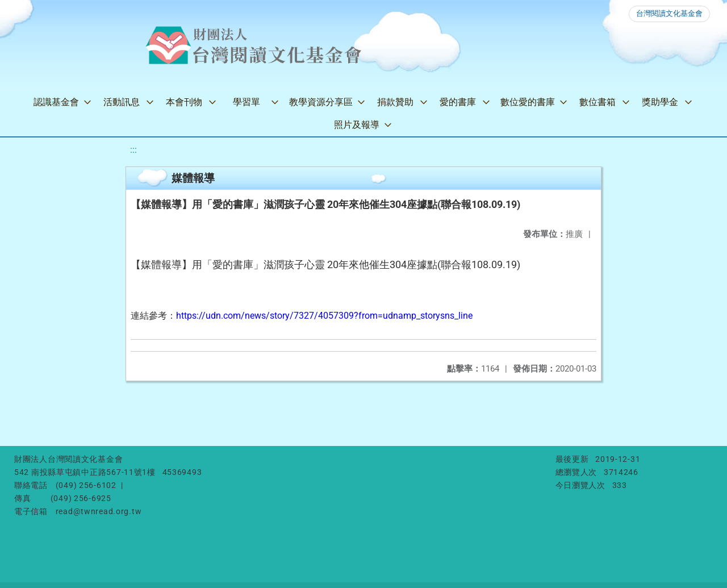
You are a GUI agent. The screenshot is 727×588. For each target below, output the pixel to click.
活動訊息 (122, 102)
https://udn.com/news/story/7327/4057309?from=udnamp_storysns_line (324, 316)
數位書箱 (598, 102)
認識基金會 (56, 102)
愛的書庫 (458, 102)
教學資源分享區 (321, 102)
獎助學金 (660, 102)
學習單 (246, 102)
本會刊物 (184, 102)
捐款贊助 (395, 102)
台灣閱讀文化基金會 (669, 13)
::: (133, 150)
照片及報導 (357, 125)
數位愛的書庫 (528, 102)
